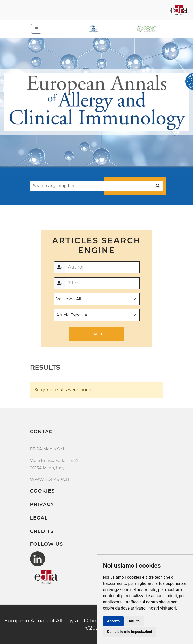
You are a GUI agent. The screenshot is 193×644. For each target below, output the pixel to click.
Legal (39, 518)
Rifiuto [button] (134, 621)
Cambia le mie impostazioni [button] (130, 632)
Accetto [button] (114, 621)
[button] (96, 334)
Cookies (43, 491)
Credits (42, 531)
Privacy (42, 504)
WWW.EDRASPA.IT (50, 480)
